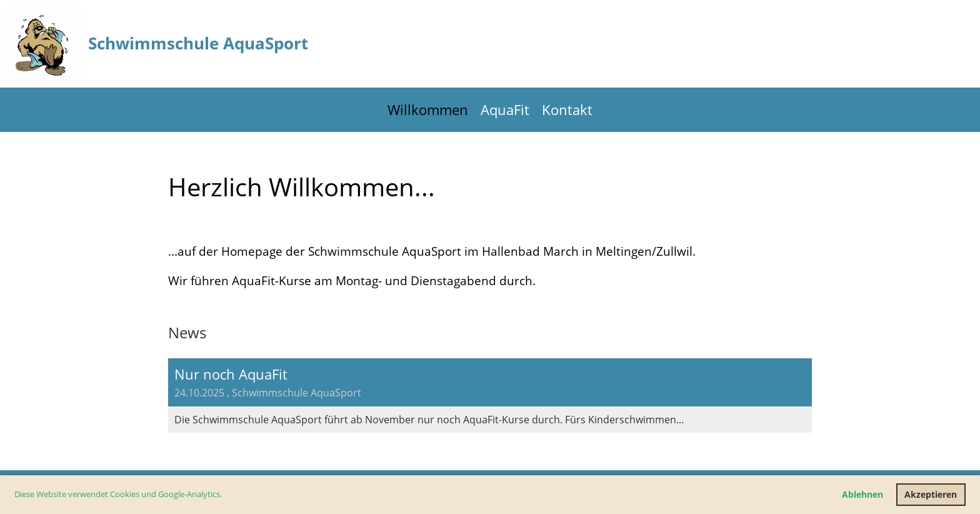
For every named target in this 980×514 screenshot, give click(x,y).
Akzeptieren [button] (931, 494)
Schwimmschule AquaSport (198, 43)
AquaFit (505, 109)
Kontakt (567, 109)
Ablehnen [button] (862, 494)
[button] (225, 496)
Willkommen (428, 109)
